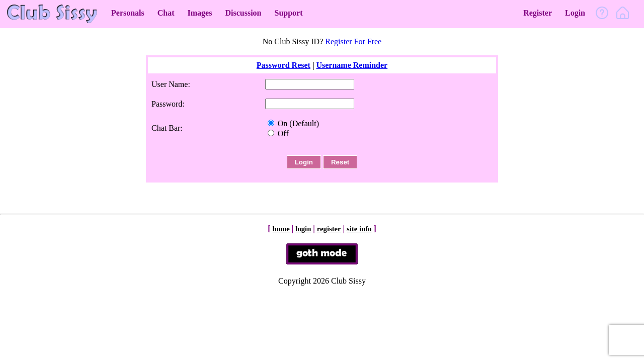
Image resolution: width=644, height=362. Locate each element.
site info (359, 229)
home (281, 229)
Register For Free (353, 41)
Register (538, 13)
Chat (166, 13)
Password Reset (284, 65)
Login (575, 13)
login (303, 229)
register (329, 229)
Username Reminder (352, 65)
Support (288, 13)
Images (200, 13)
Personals (128, 13)
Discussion (243, 13)
